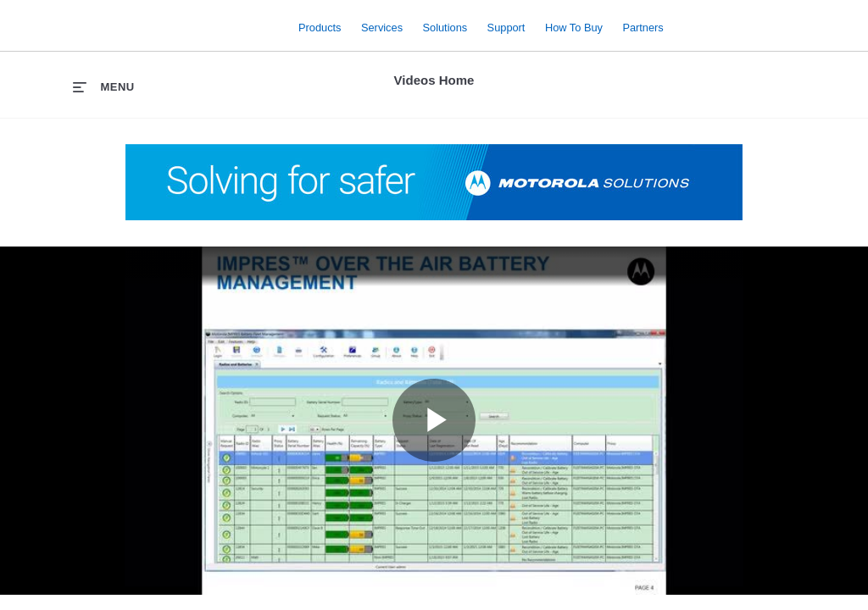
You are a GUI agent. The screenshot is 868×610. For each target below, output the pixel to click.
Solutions (445, 27)
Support (506, 27)
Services (382, 27)
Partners (643, 27)
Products (320, 27)
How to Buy (574, 27)
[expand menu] (104, 86)
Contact (819, 16)
